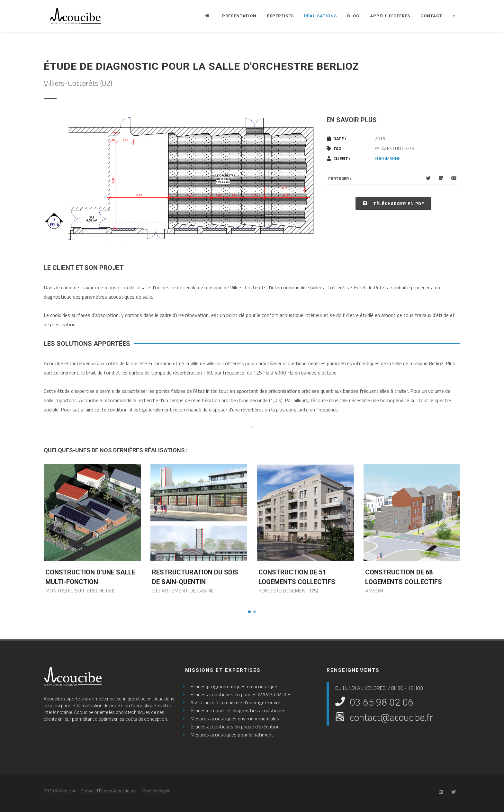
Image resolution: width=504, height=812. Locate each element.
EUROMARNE (387, 158)
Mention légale (156, 791)
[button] (249, 612)
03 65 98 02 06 (382, 702)
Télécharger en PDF (393, 203)
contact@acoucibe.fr (391, 717)
